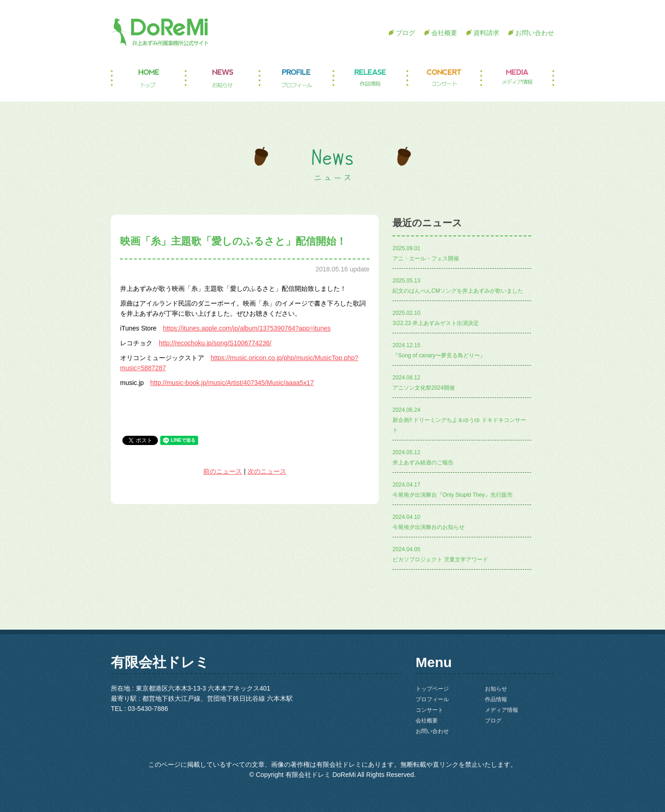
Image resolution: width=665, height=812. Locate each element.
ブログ (405, 33)
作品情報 (369, 78)
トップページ (148, 78)
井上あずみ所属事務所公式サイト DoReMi (159, 32)
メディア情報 (517, 78)
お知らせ (222, 78)
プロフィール (296, 78)
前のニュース (223, 471)
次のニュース (267, 471)
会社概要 (444, 33)
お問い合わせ (535, 33)
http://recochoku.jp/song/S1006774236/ (215, 343)
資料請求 (486, 33)
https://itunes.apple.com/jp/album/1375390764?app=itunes (247, 328)
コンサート (443, 78)
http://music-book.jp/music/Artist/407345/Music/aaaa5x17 (232, 383)
